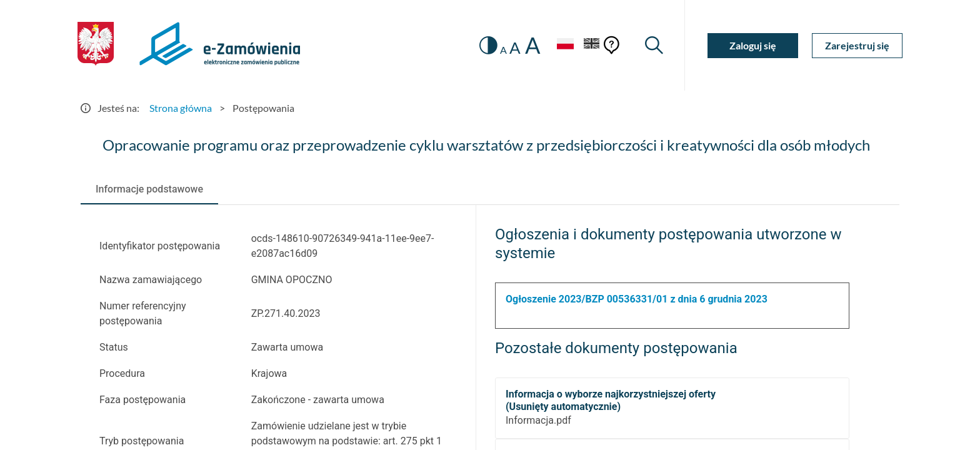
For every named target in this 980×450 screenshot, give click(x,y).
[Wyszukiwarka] (654, 45)
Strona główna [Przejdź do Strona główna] (181, 108)
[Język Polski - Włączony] (565, 45)
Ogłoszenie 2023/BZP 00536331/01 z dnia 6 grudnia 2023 (637, 299)
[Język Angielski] (592, 45)
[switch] (488, 45)
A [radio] (503, 50)
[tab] (149, 189)
